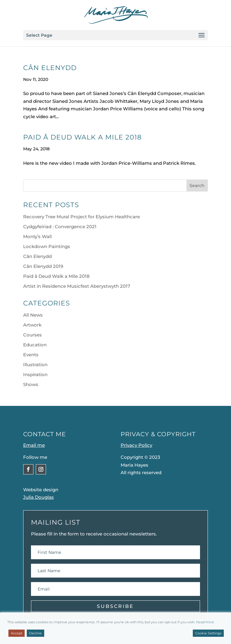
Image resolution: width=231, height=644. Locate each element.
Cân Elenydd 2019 (43, 266)
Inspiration (35, 374)
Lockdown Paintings (47, 246)
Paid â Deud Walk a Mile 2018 (82, 137)
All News (33, 315)
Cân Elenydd (50, 68)
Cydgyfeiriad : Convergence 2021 (60, 227)
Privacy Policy (136, 445)
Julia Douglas (38, 497)
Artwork (32, 325)
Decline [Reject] (35, 633)
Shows (31, 384)
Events (31, 355)
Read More (205, 622)
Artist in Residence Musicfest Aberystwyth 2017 (77, 286)
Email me (34, 445)
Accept (17, 633)
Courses (32, 335)
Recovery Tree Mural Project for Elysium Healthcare (82, 217)
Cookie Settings (208, 633)
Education (35, 345)
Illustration (35, 365)
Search (197, 186)
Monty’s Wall (37, 236)
